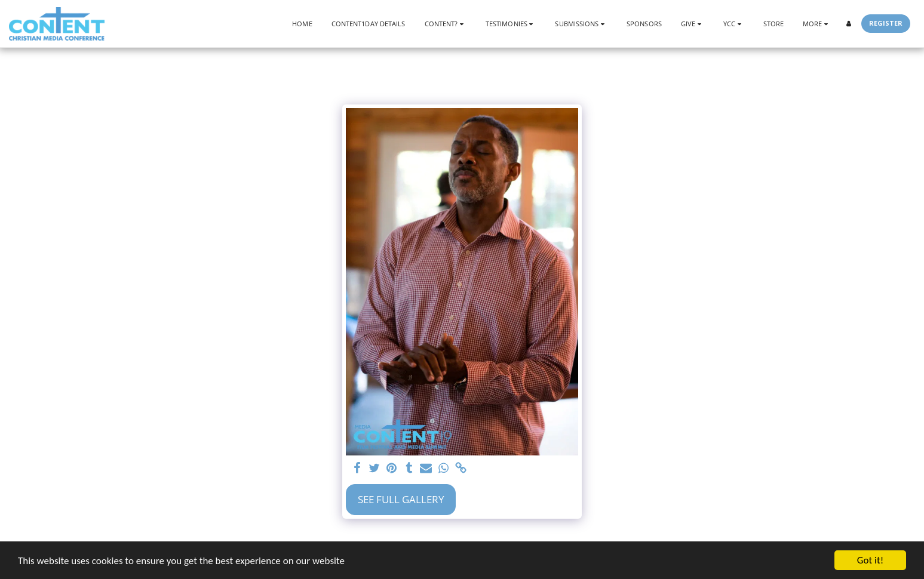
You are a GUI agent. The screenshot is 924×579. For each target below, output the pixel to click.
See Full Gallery (401, 499)
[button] (446, 24)
